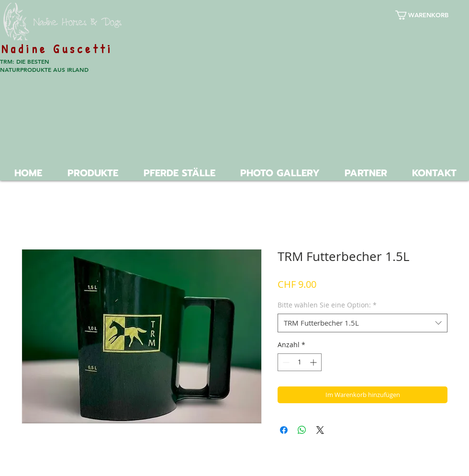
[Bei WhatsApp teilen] (302, 430)
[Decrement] (285, 362)
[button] (429, 15)
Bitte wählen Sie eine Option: (327, 305)
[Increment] (314, 362)
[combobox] (363, 323)
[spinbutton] (300, 362)
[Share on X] (320, 430)
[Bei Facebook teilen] (284, 430)
